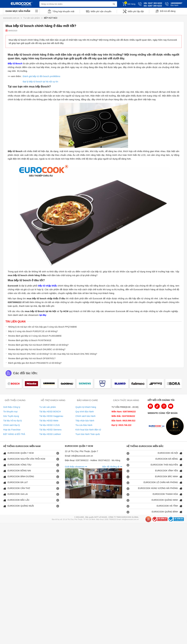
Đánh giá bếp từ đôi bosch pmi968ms (42, 76)
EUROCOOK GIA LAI (31, 494)
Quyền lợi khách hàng (86, 407)
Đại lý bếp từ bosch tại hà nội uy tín (41, 82)
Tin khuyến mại (10, 412)
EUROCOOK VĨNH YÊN (155, 471)
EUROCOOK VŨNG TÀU (31, 465)
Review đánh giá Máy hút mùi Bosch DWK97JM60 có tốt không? (38, 345)
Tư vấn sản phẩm (48, 407)
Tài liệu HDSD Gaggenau (51, 416)
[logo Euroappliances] (157, 427)
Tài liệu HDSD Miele (49, 421)
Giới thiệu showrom (76, 467)
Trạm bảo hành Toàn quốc (88, 434)
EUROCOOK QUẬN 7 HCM (31, 453)
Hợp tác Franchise (12, 430)
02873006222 (82, 460)
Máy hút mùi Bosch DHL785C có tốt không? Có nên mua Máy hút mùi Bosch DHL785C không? (53, 354)
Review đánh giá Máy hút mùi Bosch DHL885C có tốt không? (37, 349)
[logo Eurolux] (176, 427)
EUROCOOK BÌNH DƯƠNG (31, 477)
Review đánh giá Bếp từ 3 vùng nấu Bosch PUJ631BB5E (35, 336)
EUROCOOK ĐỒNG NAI (31, 471)
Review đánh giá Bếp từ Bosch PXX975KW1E (30, 340)
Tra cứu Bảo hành (84, 425)
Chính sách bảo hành (86, 416)
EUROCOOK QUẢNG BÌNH (155, 512)
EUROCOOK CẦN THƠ (31, 488)
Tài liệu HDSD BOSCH (50, 412)
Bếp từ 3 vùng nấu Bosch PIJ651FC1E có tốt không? (33, 331)
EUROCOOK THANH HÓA (155, 494)
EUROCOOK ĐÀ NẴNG (155, 459)
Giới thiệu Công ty (12, 407)
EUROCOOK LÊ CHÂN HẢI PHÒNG (155, 483)
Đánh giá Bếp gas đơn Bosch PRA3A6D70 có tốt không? (35, 363)
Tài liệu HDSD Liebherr (50, 434)
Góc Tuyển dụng (11, 416)
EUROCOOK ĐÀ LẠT (31, 483)
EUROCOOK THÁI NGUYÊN (155, 465)
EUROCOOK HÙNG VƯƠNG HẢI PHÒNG (155, 488)
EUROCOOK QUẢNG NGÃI (31, 506)
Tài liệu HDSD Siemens (50, 430)
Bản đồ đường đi (112, 467)
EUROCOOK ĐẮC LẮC (31, 500)
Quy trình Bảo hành (85, 412)
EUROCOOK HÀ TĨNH (155, 506)
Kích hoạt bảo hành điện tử (88, 430)
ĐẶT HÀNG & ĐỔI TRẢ (14, 434)
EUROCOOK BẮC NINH (155, 477)
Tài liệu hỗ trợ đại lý (13, 421)
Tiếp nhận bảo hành (85, 421)
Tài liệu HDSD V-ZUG (50, 425)
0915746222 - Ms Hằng (109, 460)
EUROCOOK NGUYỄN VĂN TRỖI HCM (31, 459)
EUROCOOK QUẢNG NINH (155, 500)
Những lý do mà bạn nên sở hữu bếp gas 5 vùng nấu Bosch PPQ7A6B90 (43, 327)
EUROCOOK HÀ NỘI (155, 453)
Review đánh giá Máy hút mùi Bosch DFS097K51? (32, 358)
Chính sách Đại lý (12, 425)
